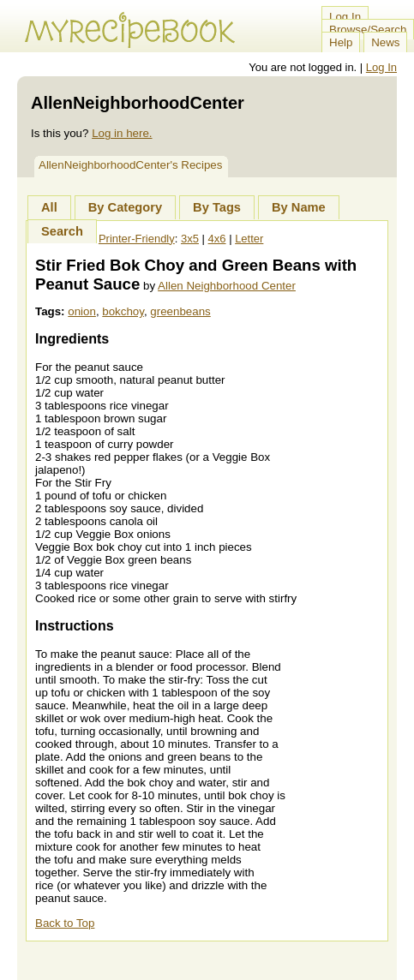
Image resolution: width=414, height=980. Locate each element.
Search (62, 231)
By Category (125, 207)
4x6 (217, 239)
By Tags (217, 207)
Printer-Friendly (137, 239)
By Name (299, 207)
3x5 (190, 239)
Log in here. (122, 133)
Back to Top (65, 923)
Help (341, 42)
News (385, 42)
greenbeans (180, 311)
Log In (345, 17)
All (49, 207)
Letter (249, 239)
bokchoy (123, 311)
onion (82, 311)
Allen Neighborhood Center (227, 286)
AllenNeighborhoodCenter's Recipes (130, 165)
